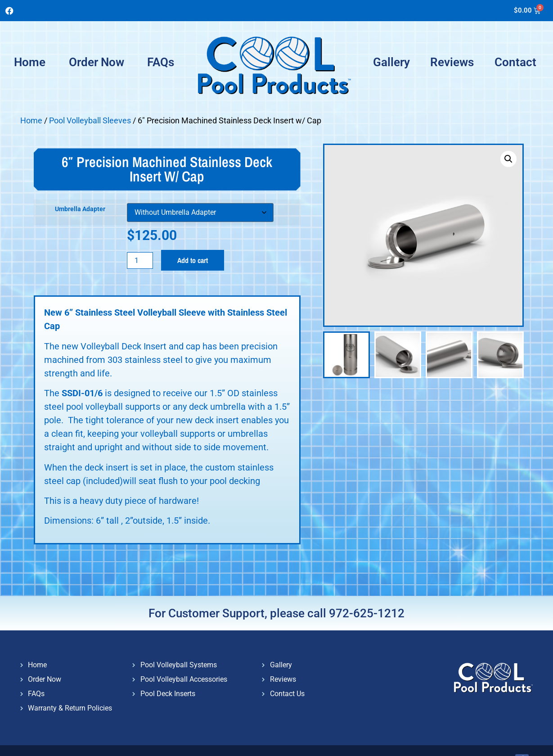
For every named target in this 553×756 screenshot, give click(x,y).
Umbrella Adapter (80, 209)
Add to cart (193, 260)
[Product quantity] (140, 260)
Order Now (97, 62)
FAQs (161, 62)
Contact (515, 62)
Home (30, 62)
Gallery (391, 62)
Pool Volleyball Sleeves (90, 120)
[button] (508, 159)
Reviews (452, 62)
